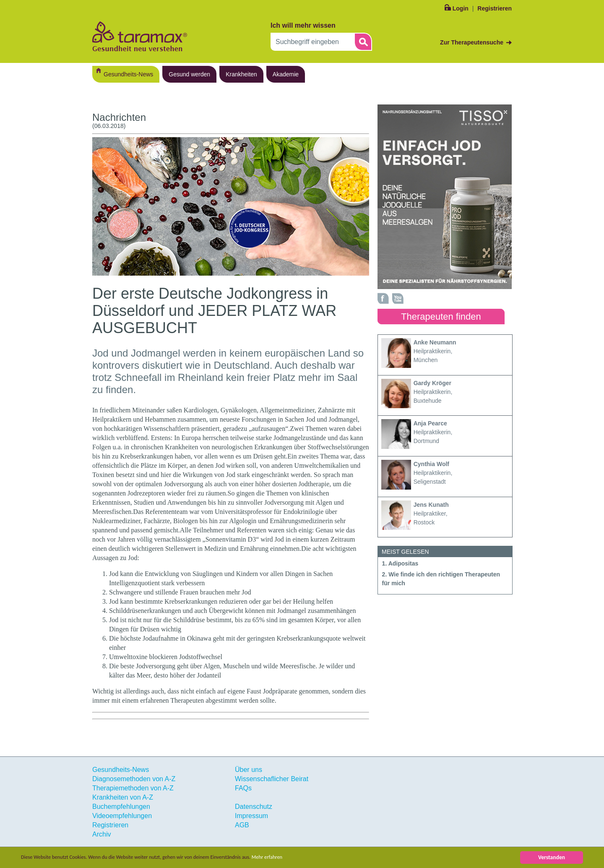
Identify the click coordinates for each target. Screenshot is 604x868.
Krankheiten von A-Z (123, 797)
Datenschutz (254, 807)
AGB (242, 825)
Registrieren (495, 8)
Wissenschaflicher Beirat (272, 779)
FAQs (243, 788)
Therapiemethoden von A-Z (133, 788)
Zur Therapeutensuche (472, 42)
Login (461, 8)
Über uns (249, 770)
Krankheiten (241, 74)
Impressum (251, 816)
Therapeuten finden (441, 317)
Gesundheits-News (128, 74)
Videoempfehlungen (122, 816)
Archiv (102, 834)
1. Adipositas (400, 563)
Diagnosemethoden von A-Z (134, 779)
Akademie (286, 74)
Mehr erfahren (292, 857)
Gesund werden (189, 74)
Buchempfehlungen (121, 807)
